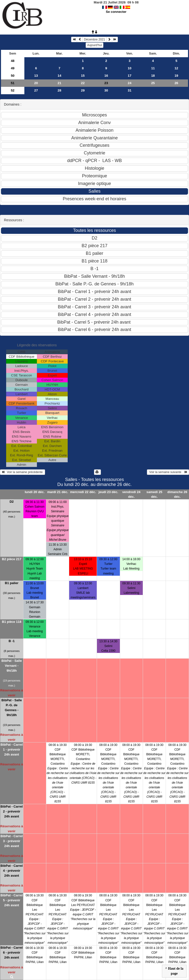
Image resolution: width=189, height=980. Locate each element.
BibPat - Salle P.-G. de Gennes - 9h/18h (12, 708)
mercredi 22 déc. (83, 492)
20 (36, 83)
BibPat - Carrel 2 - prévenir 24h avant (12, 811)
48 (13, 61)
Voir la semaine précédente (23, 472)
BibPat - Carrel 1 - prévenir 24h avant (12, 749)
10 (130, 68)
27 (36, 90)
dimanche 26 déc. (177, 494)
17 (130, 76)
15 (83, 76)
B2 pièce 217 (12, 559)
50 (13, 76)
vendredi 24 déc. (131, 494)
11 (153, 68)
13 (36, 76)
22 (83, 83)
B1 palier (12, 583)
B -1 (12, 641)
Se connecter (116, 12)
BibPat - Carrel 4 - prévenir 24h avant (12, 871)
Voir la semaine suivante (168, 472)
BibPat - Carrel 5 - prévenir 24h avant (12, 900)
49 (13, 68)
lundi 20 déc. (35, 492)
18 (153, 76)
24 (130, 83)
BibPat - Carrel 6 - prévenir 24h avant (12, 952)
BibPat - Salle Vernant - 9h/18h (12, 666)
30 (106, 90)
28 (59, 90)
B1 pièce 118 (12, 622)
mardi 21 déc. (58, 492)
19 (176, 76)
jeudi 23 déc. (108, 492)
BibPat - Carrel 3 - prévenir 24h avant (12, 841)
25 (153, 83)
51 (13, 83)
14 (59, 76)
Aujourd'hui (94, 45)
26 (176, 83)
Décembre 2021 (94, 39)
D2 (12, 502)
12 (176, 68)
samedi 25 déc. (154, 494)
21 (59, 83)
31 (130, 90)
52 (13, 90)
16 (106, 76)
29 (83, 90)
